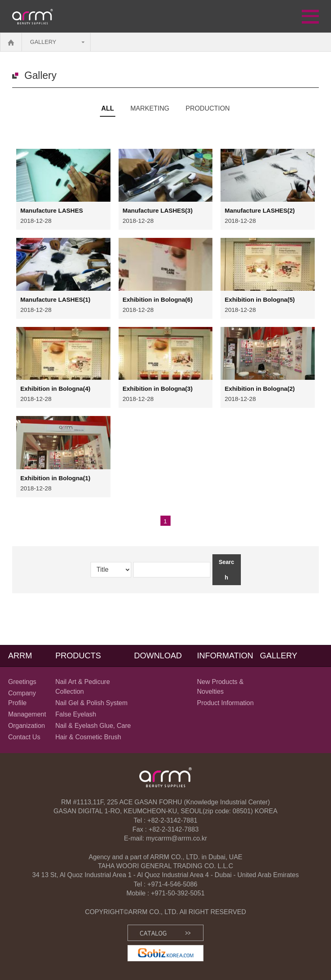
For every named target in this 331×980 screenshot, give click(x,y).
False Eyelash (76, 714)
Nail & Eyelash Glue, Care (93, 726)
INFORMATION (225, 656)
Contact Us (24, 737)
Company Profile (22, 698)
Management (27, 714)
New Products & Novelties (220, 687)
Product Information (225, 703)
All (105, 108)
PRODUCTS (78, 656)
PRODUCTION (210, 108)
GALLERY (43, 42)
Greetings (22, 682)
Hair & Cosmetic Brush (88, 737)
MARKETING (149, 108)
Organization (27, 726)
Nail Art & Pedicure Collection (82, 687)
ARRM (20, 656)
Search (226, 570)
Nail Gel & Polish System (91, 703)
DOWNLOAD (158, 656)
